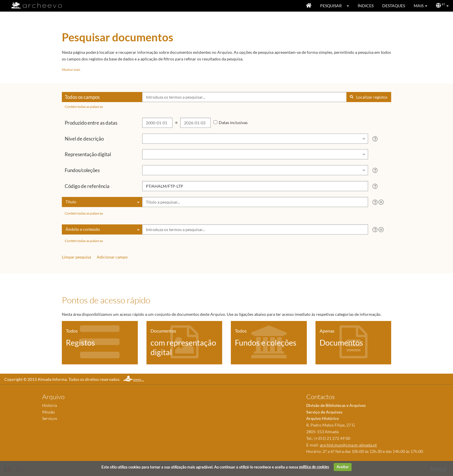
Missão (49, 412)
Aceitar (343, 467)
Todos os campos (82, 97)
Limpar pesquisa (76, 257)
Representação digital (88, 154)
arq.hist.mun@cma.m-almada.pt (348, 445)
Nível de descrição (84, 139)
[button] (350, 6)
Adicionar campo (112, 257)
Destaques (394, 6)
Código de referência (87, 186)
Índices (366, 6)
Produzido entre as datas (91, 123)
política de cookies (314, 467)
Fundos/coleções (82, 170)
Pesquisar (331, 6)
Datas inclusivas (233, 122)
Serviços (50, 418)
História (50, 405)
